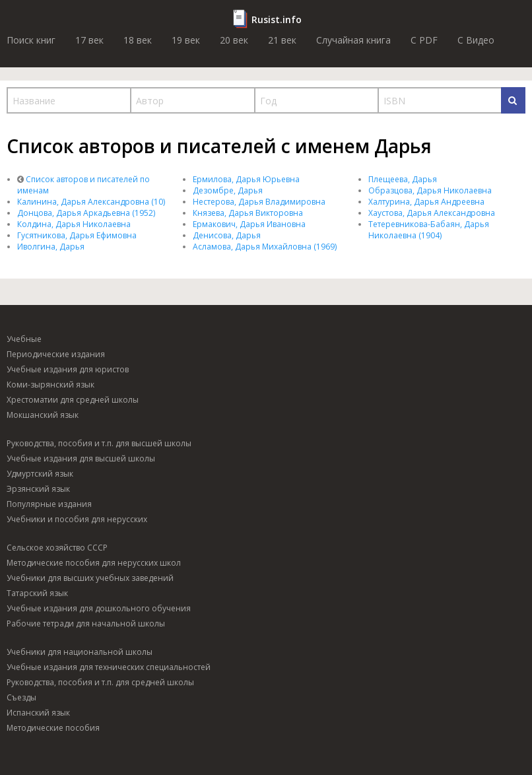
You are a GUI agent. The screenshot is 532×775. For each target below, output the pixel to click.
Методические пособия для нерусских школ (94, 563)
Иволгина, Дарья (51, 247)
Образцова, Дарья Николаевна (430, 190)
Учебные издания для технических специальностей (109, 667)
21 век (282, 40)
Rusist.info (277, 19)
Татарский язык (37, 593)
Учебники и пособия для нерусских (77, 519)
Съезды (21, 697)
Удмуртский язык (40, 474)
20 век (234, 40)
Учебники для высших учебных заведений (90, 578)
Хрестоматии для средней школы (73, 400)
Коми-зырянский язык (50, 385)
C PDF (424, 40)
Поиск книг (31, 40)
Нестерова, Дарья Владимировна (259, 202)
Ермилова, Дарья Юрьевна (246, 179)
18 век (138, 40)
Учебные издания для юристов (68, 369)
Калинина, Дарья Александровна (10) (91, 202)
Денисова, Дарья (227, 235)
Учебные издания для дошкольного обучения (99, 608)
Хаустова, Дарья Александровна (432, 213)
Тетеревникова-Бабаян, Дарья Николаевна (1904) (429, 230)
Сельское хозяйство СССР (57, 548)
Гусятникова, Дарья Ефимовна (77, 235)
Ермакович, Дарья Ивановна (249, 224)
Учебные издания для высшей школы (81, 458)
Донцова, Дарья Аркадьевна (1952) (86, 213)
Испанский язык (38, 713)
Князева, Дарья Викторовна (248, 213)
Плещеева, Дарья (403, 179)
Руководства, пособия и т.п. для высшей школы (99, 443)
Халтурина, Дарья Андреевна (426, 202)
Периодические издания (56, 354)
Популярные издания (49, 504)
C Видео (476, 40)
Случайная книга (353, 40)
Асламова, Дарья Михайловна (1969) (265, 247)
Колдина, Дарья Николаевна (74, 224)
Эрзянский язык (38, 489)
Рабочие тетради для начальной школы (86, 623)
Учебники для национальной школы (80, 652)
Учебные (24, 339)
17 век (89, 40)
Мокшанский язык (43, 415)
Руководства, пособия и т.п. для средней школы (100, 682)
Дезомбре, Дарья (228, 190)
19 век (186, 40)
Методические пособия (53, 728)
